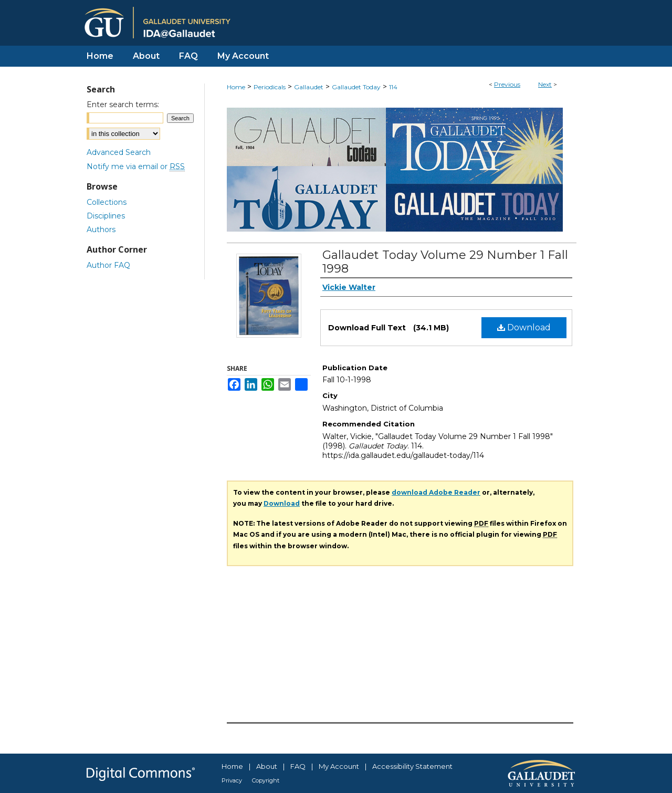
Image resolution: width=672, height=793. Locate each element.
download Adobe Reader (436, 492)
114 (393, 87)
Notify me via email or (136, 166)
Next (545, 84)
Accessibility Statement (412, 766)
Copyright (266, 780)
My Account (339, 766)
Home (236, 87)
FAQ (298, 766)
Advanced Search (119, 152)
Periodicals (270, 87)
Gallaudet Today (356, 87)
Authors (101, 229)
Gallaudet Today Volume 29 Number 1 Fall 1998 (445, 262)
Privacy (232, 780)
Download (524, 327)
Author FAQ (108, 265)
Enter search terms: (123, 105)
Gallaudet (309, 87)
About (267, 766)
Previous (507, 84)
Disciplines (106, 216)
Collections (107, 202)
